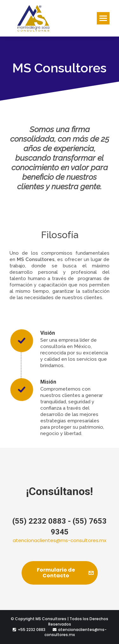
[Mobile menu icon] (103, 18)
